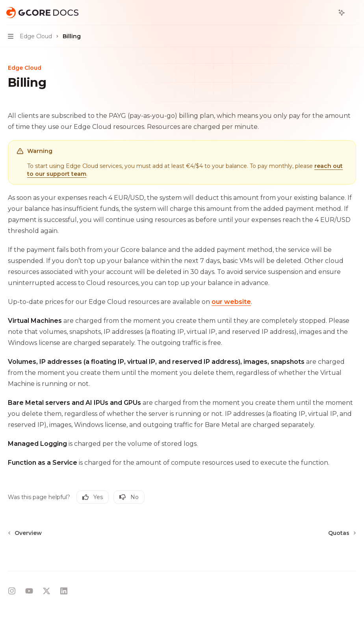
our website (231, 302)
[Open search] (327, 13)
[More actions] (354, 13)
